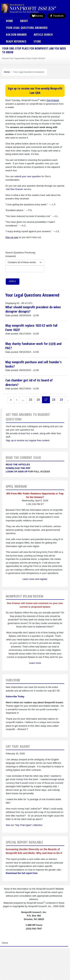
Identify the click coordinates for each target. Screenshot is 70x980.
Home (9, 21)
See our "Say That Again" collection (24, 825)
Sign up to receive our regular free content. (28, 440)
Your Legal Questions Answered (27, 28)
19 (61, 400)
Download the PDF (18, 468)
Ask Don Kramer (16, 35)
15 (31, 400)
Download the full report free (22, 873)
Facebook (57, 16)
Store (37, 41)
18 (54, 400)
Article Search (43, 35)
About (24, 21)
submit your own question (28, 176)
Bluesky (38, 16)
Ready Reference (16, 41)
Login (9, 472)
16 (38, 400)
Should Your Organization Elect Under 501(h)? (24, 58)
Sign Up (23, 472)
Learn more (35, 663)
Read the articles (18, 465)
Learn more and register (35, 579)
